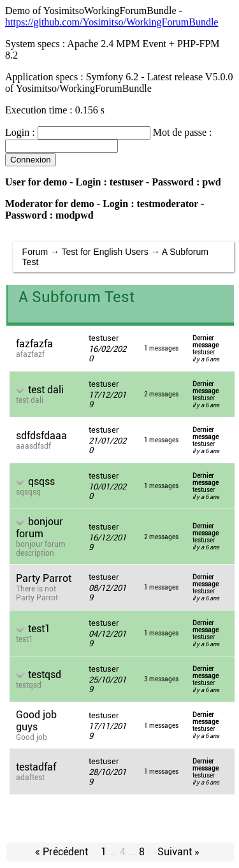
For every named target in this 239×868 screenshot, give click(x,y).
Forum (35, 252)
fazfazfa (34, 344)
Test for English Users (105, 252)
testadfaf (36, 767)
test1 (39, 629)
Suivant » (178, 852)
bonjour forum (40, 528)
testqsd (45, 675)
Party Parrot (44, 578)
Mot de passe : (183, 132)
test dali (46, 390)
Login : (20, 132)
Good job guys (36, 721)
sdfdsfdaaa (41, 436)
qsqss (41, 481)
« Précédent (62, 852)
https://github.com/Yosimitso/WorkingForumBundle (112, 22)
